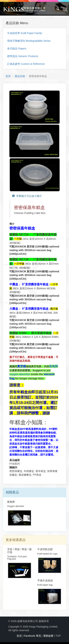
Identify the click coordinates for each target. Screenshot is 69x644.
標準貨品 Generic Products (23, 56)
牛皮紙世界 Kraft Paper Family (25, 33)
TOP (58, 636)
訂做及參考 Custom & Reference (26, 64)
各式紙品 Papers (17, 48)
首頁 (8, 76)
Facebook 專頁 (32, 636)
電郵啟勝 (48, 636)
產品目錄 (20, 76)
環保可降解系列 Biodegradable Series (29, 41)
